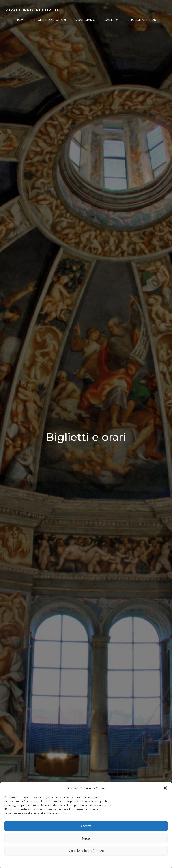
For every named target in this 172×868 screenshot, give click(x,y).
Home (21, 20)
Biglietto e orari (50, 20)
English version (142, 20)
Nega (86, 838)
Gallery (112, 20)
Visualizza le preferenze (86, 851)
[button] (165, 788)
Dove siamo (85, 20)
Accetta (86, 826)
